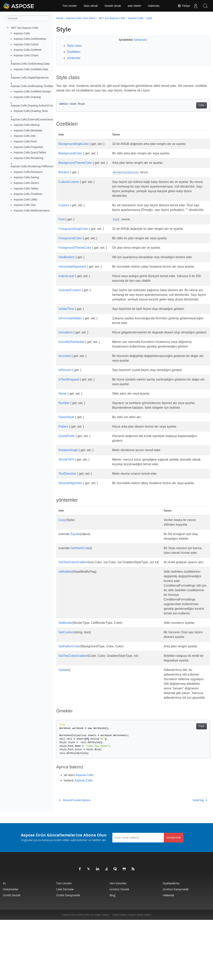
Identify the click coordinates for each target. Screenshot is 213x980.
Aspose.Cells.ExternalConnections (32, 119)
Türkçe (184, 6)
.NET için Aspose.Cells (24, 28)
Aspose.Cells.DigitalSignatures (30, 78)
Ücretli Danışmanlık (68, 955)
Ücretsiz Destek (119, 949)
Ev (4, 943)
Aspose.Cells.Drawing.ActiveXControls (35, 105)
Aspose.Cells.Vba (25, 205)
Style (149, 18)
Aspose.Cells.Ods (25, 136)
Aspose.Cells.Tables (26, 188)
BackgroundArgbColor (74, 144)
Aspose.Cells (22, 33)
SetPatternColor (69, 683)
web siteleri (135, 6)
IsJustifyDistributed (71, 356)
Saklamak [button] (135, 40)
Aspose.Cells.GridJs (26, 44)
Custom (64, 205)
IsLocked (65, 370)
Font (61, 224)
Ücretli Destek (12, 955)
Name (63, 407)
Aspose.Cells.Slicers (26, 183)
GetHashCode (80, 562)
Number (64, 417)
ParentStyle (66, 431)
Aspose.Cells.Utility (26, 200)
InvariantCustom (70, 295)
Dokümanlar (11, 949)
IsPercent (65, 384)
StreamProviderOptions (75, 860)
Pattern (63, 440)
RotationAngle (68, 464)
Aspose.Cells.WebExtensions (32, 211)
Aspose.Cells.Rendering (29, 158)
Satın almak (91, 6)
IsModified (65, 595)
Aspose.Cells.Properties (29, 147)
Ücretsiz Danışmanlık (176, 949)
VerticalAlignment (70, 497)
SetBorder (65, 660)
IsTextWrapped (69, 393)
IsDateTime (66, 318)
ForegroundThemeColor (75, 252)
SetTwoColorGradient (73, 697)
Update (63, 716)
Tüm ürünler (69, 6)
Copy (191, 105)
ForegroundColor (70, 243)
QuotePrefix (67, 450)
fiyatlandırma (171, 943)
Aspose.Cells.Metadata (28, 130)
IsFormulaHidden (70, 328)
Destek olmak (113, 6)
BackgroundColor (70, 153)
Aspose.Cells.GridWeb (28, 50)
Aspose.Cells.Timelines (28, 194)
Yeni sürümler (118, 943)
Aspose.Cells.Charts (26, 55)
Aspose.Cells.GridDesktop (30, 39)
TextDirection (67, 487)
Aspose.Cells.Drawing (27, 97)
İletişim (148, 975)
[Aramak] (28, 18)
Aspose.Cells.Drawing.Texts (31, 111)
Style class (74, 46)
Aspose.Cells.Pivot (25, 141)
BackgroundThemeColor (75, 163)
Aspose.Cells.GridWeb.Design (32, 91)
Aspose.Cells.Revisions (28, 172)
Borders (64, 172)
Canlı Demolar (65, 949)
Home (60, 18)
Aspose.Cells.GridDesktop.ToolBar (32, 86)
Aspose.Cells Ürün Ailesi (81, 18)
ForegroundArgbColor (73, 233)
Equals (75, 548)
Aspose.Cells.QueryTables (30, 152)
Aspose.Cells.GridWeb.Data (31, 69)
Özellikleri (74, 52)
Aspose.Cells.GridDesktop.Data (30, 64)
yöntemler (74, 58)
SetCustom (66, 669)
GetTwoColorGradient (73, 581)
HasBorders (67, 262)
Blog (112, 955)
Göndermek (174, 898)
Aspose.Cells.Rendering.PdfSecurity (33, 166)
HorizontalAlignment (72, 271)
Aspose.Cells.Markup (27, 125)
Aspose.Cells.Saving (26, 177)
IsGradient (66, 342)
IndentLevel (66, 281)
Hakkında (154, 6)
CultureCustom (69, 182)
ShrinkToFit (66, 473)
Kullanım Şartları (136, 975)
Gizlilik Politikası (120, 975)
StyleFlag (189, 860)
